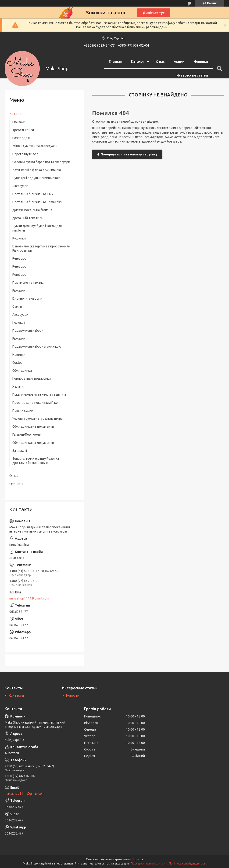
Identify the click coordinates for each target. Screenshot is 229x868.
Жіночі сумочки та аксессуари (35, 146)
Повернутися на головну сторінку (129, 154)
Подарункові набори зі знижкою (37, 346)
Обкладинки (22, 371)
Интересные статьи (192, 75)
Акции (179, 62)
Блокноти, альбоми (27, 298)
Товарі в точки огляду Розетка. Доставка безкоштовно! (36, 461)
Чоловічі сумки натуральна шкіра (38, 419)
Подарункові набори (28, 331)
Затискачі (20, 451)
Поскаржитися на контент (149, 863)
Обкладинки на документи (33, 427)
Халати (18, 386)
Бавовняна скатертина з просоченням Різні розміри (41, 248)
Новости (73, 695)
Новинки (201, 62)
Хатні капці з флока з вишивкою (37, 170)
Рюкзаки (19, 122)
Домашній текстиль (28, 218)
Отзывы (16, 484)
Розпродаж (21, 138)
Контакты (16, 695)
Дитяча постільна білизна (32, 210)
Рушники (19, 238)
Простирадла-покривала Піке (35, 403)
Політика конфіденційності (188, 863)
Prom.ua (137, 859)
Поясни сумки (23, 411)
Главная (115, 62)
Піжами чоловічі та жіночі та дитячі (39, 394)
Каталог (138, 62)
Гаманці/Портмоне (27, 434)
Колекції (19, 323)
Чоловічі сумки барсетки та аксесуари (41, 162)
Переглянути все (25, 154)
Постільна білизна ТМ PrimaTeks (37, 202)
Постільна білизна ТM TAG (33, 194)
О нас (160, 62)
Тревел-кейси (23, 130)
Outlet (17, 363)
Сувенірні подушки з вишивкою (36, 178)
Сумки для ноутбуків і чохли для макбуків (37, 228)
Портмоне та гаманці (28, 283)
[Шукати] (218, 69)
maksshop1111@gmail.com (29, 598)
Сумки (17, 306)
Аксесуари (20, 186)
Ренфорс (19, 258)
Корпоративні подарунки (32, 379)
